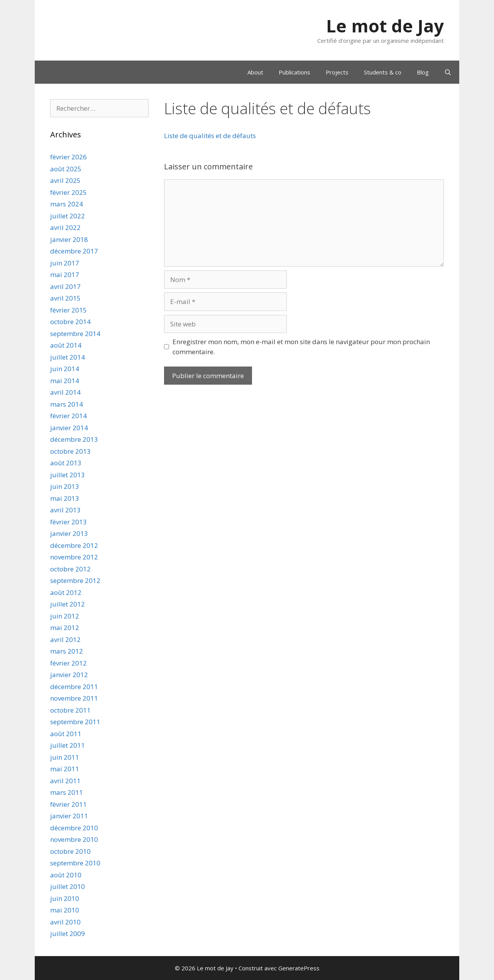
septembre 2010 (75, 863)
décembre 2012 (74, 545)
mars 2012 (67, 651)
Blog (423, 72)
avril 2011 (65, 781)
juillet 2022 (68, 216)
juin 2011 (65, 757)
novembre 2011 (74, 698)
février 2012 (69, 663)
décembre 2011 (74, 687)
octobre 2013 (70, 451)
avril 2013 (65, 510)
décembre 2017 (74, 251)
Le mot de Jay (385, 26)
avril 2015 (65, 298)
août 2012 (66, 592)
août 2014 (66, 345)
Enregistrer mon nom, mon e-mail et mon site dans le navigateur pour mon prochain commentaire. (301, 347)
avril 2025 (65, 180)
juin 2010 (65, 898)
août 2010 (66, 875)
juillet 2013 (68, 475)
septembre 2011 (75, 722)
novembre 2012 (74, 557)
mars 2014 (67, 404)
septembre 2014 (75, 334)
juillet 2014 (68, 357)
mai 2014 (65, 381)
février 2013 (69, 522)
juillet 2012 (68, 604)
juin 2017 (65, 263)
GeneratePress (299, 968)
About (255, 72)
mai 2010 (65, 910)
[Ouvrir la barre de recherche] (448, 72)
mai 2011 (65, 769)
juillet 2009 (68, 934)
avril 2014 (65, 392)
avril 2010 (65, 922)
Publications (294, 72)
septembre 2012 (75, 580)
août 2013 (66, 463)
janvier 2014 (69, 428)
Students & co (383, 72)
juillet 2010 (68, 886)
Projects (337, 72)
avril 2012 (65, 640)
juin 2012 (65, 616)
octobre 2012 (70, 569)
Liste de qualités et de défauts (210, 136)
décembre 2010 (74, 828)
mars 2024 (67, 204)
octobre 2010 (70, 851)
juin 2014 (65, 369)
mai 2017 (65, 275)
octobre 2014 (70, 322)
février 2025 (69, 192)
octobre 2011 (70, 710)
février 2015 (69, 310)
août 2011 (66, 734)
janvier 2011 (69, 816)
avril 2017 (65, 286)
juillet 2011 (68, 745)
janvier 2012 (69, 675)
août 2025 (66, 169)
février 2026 (69, 157)
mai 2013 (65, 498)
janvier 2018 (69, 239)
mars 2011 (67, 792)
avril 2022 (65, 227)
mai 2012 (65, 628)
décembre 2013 (74, 439)
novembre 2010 (74, 839)
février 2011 (69, 804)
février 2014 (69, 416)
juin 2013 (65, 486)
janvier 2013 (69, 533)
